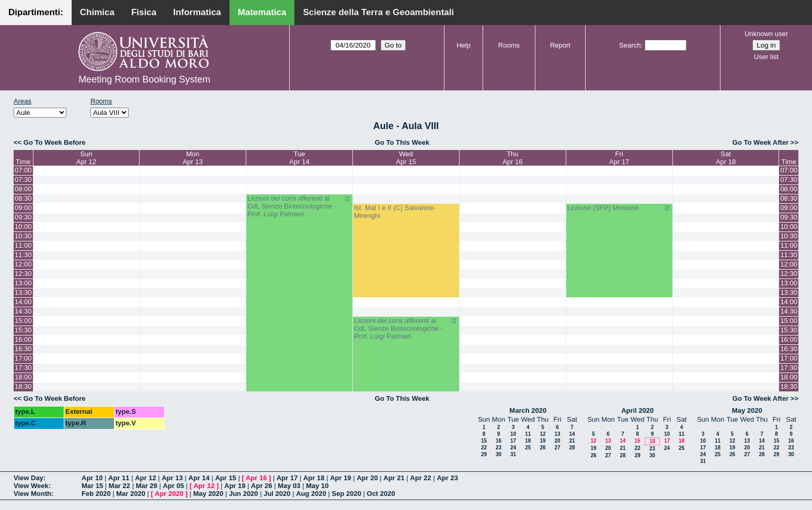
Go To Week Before (55, 142)
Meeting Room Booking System (144, 79)
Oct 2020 (381, 494)
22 (484, 448)
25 (528, 448)
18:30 (23, 386)
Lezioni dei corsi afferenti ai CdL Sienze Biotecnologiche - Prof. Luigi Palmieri (299, 206)
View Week (31, 486)
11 (528, 434)
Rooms (509, 45)
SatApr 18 (726, 158)
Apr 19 (340, 478)
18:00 (23, 377)
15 (484, 441)
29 (484, 454)
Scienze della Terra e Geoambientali (378, 12)
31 (513, 454)
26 (542, 448)
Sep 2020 (347, 494)
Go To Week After (760, 142)
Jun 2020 (244, 494)
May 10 (317, 486)
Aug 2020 (311, 494)
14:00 (23, 302)
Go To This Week (402, 142)
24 (513, 448)
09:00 (23, 208)
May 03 (289, 486)
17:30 (23, 368)
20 (557, 441)
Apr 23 (447, 478)
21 (572, 441)
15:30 (23, 330)
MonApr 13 (192, 158)
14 (572, 434)
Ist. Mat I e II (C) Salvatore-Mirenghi (395, 212)
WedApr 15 (406, 158)
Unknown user (766, 34)
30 (499, 454)
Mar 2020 (131, 494)
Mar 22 (119, 486)
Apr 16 (256, 478)
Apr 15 (225, 478)
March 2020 (528, 410)
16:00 (23, 339)
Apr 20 (367, 478)
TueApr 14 (299, 158)
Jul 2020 (277, 494)
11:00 (23, 245)
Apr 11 (119, 478)
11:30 (23, 255)
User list (766, 57)
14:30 (23, 311)
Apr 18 (314, 478)
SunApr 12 (86, 158)
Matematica (262, 12)
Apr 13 (172, 478)
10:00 (23, 227)
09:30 (23, 217)
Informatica (197, 12)
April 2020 (637, 410)
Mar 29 (147, 486)
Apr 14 (199, 478)
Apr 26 (261, 486)
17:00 (23, 358)
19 (542, 441)
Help (464, 45)
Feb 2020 (96, 494)
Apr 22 (420, 478)
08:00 (23, 189)
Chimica (97, 12)
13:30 (23, 292)
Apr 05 (173, 486)
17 (513, 441)
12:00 (23, 264)
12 (542, 434)
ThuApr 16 (512, 158)
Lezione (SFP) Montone (619, 208)
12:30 (23, 274)
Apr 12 (145, 478)
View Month (32, 494)
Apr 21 (394, 478)
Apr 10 (92, 478)
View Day (28, 478)
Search (630, 45)
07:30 (23, 179)
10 (513, 434)
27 (557, 448)
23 (499, 448)
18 (528, 441)
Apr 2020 (169, 494)
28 (572, 448)
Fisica (144, 12)
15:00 (23, 321)
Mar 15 (92, 486)
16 (499, 441)
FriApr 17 (619, 158)
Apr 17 (287, 478)
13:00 (23, 283)
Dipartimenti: (36, 12)
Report (560, 45)
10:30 (23, 236)
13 (557, 434)
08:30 (23, 198)
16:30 (23, 349)
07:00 (23, 170)
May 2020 (747, 410)
